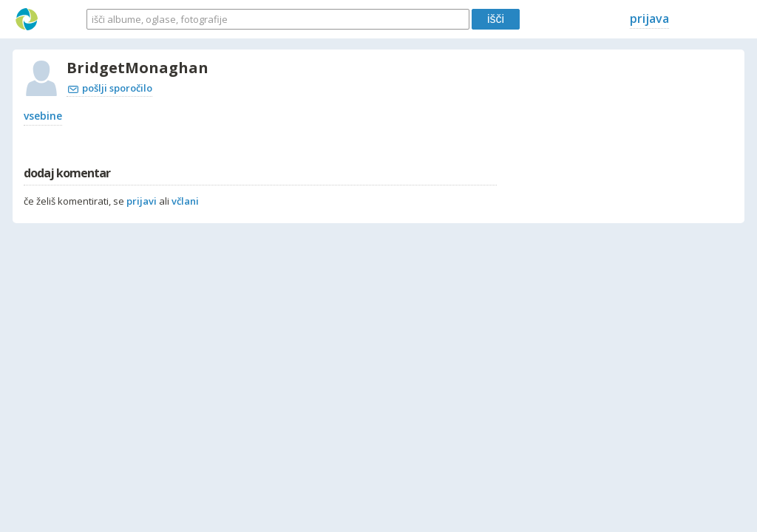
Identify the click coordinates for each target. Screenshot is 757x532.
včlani (185, 201)
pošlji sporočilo (110, 88)
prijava (649, 18)
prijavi (142, 201)
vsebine (43, 116)
